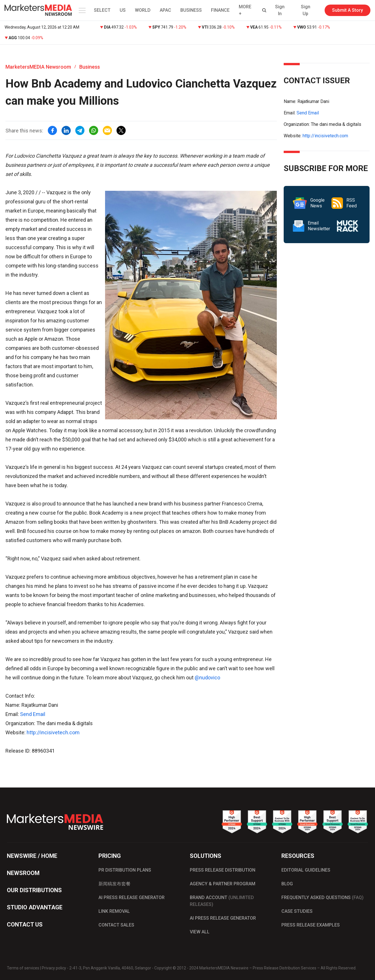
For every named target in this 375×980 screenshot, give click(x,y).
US (123, 10)
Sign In (280, 10)
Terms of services (23, 968)
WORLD (143, 10)
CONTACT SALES (116, 925)
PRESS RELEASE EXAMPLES (311, 925)
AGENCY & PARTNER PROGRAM (223, 884)
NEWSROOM (23, 873)
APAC (165, 10)
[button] (81, 10)
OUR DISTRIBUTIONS (34, 890)
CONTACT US (25, 925)
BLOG (287, 884)
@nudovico (207, 678)
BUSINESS (191, 10)
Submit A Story (348, 10)
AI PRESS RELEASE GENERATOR (132, 897)
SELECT (102, 10)
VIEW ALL (200, 932)
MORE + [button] (245, 10)
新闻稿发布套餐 (115, 884)
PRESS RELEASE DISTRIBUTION (223, 870)
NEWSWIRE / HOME (32, 856)
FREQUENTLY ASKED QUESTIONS (322, 897)
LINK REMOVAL (114, 911)
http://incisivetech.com (53, 732)
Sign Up (306, 10)
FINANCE (220, 10)
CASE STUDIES (297, 911)
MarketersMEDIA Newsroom (38, 67)
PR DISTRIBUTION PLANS (125, 870)
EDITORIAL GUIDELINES (306, 870)
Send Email (33, 714)
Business (90, 67)
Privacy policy (54, 968)
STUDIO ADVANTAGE (35, 907)
